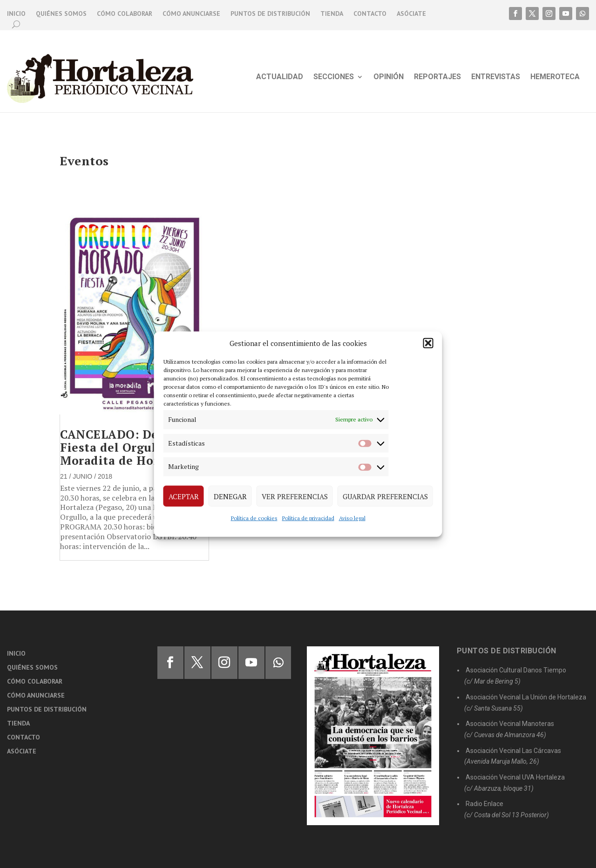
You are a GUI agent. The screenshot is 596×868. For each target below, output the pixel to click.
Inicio (16, 14)
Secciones (334, 77)
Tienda (332, 14)
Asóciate (411, 14)
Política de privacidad (308, 518)
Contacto (370, 14)
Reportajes (437, 77)
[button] (428, 343)
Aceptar (184, 496)
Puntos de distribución (270, 14)
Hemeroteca (555, 77)
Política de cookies (254, 518)
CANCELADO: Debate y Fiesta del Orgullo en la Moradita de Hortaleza (130, 447)
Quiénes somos (61, 14)
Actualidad (280, 77)
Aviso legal (352, 518)
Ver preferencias (295, 496)
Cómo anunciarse (191, 14)
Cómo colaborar (125, 14)
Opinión (389, 77)
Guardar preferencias (385, 496)
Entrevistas (496, 77)
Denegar (230, 496)
